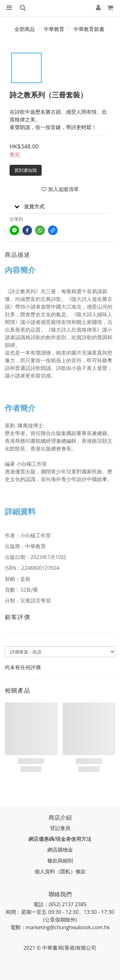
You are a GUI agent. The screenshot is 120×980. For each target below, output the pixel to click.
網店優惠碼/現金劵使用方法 (60, 839)
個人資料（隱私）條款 (60, 871)
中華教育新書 (89, 29)
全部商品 (25, 29)
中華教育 (54, 29)
